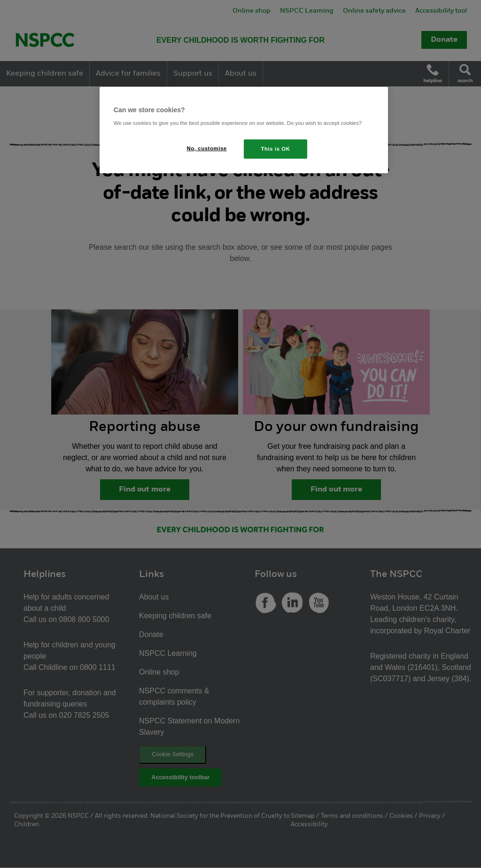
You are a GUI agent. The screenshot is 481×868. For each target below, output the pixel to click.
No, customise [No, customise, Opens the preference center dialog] (207, 148)
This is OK (276, 149)
